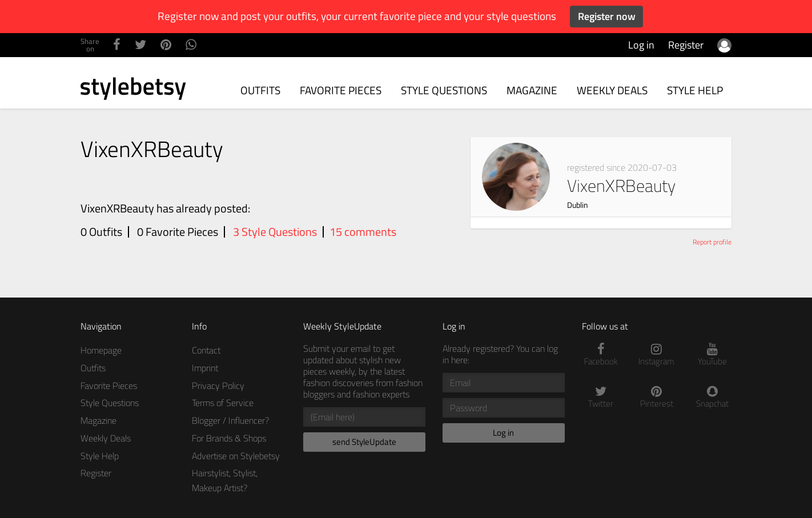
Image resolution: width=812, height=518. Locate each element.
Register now (607, 16)
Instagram (657, 355)
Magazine (532, 90)
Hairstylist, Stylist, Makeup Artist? (225, 480)
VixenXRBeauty (621, 186)
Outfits (260, 90)
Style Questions (444, 90)
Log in (641, 45)
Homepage (101, 350)
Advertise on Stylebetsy (236, 456)
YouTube (713, 355)
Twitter (601, 397)
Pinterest (657, 397)
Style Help (695, 90)
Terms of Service (223, 403)
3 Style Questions (275, 232)
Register (686, 45)
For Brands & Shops (229, 438)
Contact (206, 350)
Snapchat (713, 397)
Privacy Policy (218, 386)
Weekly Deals (612, 90)
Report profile (712, 242)
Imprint (205, 368)
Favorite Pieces (341, 90)
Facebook (601, 355)
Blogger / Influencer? (230, 420)
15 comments (363, 232)
